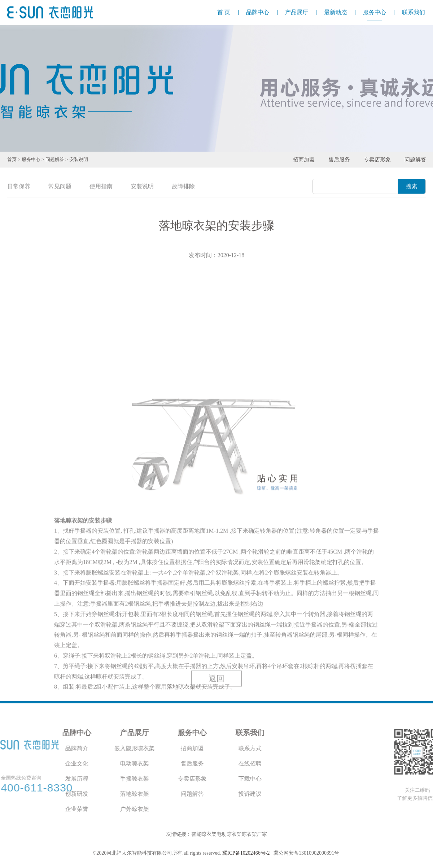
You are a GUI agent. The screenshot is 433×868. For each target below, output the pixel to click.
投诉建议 (195, 794)
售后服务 (339, 160)
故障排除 (183, 187)
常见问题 (60, 187)
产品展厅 (79, 733)
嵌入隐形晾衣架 (79, 748)
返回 (216, 689)
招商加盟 (304, 160)
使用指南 (101, 187)
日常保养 (19, 187)
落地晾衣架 (79, 794)
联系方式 (195, 748)
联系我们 (195, 733)
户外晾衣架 (79, 809)
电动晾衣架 (79, 763)
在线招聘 (195, 763)
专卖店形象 (377, 160)
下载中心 (195, 779)
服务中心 (31, 159)
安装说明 (79, 159)
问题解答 (55, 159)
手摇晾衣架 (79, 779)
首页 (12, 159)
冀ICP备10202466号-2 (246, 853)
